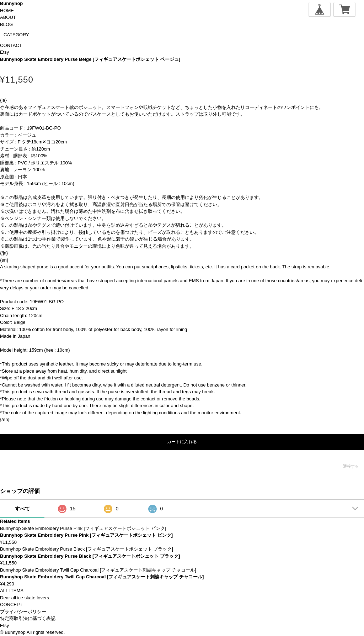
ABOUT (8, 17)
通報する (351, 466)
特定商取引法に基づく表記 (28, 618)
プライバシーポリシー (23, 612)
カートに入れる (182, 442)
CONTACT (11, 45)
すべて (22, 509)
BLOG (6, 24)
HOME (7, 10)
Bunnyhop (11, 3)
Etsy (4, 52)
